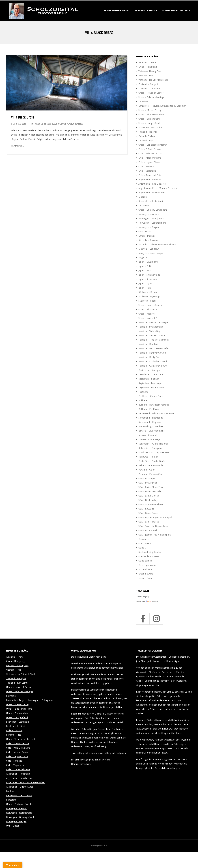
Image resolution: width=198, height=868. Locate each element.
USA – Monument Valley (151, 491)
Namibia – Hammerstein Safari (154, 348)
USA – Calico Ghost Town (151, 487)
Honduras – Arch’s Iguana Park (154, 452)
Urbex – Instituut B (148, 318)
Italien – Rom (145, 578)
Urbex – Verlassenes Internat (153, 145)
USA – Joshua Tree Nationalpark (155, 535)
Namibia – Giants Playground (153, 366)
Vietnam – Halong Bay (150, 71)
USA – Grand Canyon (149, 513)
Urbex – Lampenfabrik (150, 123)
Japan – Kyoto (145, 283)
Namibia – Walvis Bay (149, 331)
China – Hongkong (148, 67)
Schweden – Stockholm (150, 127)
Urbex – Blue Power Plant (151, 114)
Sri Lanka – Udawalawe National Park (157, 244)
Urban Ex (78, 124)
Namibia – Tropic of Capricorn (154, 340)
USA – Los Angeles (148, 483)
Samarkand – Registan (150, 422)
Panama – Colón (147, 470)
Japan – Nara (145, 288)
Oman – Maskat (146, 236)
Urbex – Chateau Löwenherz (153, 210)
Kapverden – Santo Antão (151, 201)
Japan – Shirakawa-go (149, 275)
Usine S (142, 548)
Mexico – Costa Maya (149, 439)
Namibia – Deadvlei (148, 344)
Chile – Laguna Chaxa (149, 162)
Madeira (143, 197)
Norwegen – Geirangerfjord (152, 223)
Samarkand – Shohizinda (151, 418)
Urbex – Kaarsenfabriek (150, 305)
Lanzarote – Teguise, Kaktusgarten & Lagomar (162, 106)
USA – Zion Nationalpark (151, 504)
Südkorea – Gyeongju (149, 296)
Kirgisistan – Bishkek (149, 379)
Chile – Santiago (146, 166)
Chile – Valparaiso (147, 171)
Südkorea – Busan (148, 292)
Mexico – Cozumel (148, 435)
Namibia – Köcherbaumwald (153, 361)
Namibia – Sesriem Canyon (152, 335)
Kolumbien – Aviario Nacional (153, 444)
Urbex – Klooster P (148, 314)
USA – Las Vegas (147, 478)
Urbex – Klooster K (148, 309)
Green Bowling (146, 574)
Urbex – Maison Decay (150, 110)
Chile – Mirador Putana (150, 158)
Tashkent (143, 392)
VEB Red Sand (145, 569)
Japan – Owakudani (148, 262)
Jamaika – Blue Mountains (152, 431)
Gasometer (144, 539)
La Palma (143, 101)
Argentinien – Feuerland (150, 179)
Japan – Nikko (145, 270)
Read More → (19, 146)
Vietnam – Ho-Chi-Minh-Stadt (153, 80)
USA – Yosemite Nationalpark (153, 526)
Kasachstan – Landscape (151, 374)
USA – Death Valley (148, 500)
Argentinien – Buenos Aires (152, 192)
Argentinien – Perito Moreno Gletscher (158, 188)
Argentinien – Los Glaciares (152, 184)
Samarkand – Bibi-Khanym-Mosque (156, 413)
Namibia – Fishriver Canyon (152, 353)
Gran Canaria (145, 543)
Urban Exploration (144, 11)
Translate (152, 601)
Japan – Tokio (145, 266)
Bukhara (143, 400)
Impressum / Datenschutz (176, 11)
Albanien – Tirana (147, 62)
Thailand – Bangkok (148, 84)
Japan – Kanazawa (148, 279)
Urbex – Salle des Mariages (152, 97)
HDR (58, 124)
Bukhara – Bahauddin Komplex (154, 405)
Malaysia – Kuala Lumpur (151, 253)
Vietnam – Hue (146, 75)
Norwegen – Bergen (149, 227)
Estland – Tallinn (147, 136)
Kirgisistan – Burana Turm (151, 387)
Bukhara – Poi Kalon (149, 409)
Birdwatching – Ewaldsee (151, 426)
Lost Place (67, 124)
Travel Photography (115, 11)
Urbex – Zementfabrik (149, 119)
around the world (45, 124)
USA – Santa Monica (149, 496)
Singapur (143, 257)
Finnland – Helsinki (148, 132)
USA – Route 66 (146, 509)
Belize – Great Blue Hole (151, 465)
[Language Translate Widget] (147, 597)
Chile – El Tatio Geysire (150, 149)
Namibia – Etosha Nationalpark (154, 322)
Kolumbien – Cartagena (150, 448)
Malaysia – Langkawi (149, 249)
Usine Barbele (145, 561)
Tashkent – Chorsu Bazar (151, 396)
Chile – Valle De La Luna (151, 153)
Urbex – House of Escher (151, 93)
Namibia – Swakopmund (151, 327)
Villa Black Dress (23, 117)
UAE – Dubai (145, 231)
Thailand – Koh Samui (149, 88)
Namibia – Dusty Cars (149, 357)
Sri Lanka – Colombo (149, 240)
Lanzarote (144, 205)
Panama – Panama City (150, 474)
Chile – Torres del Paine (150, 175)
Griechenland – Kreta (149, 556)
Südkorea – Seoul (147, 301)
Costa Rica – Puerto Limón (152, 461)
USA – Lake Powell (148, 530)
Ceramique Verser (147, 565)
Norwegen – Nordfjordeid (151, 218)
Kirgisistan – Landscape (150, 383)
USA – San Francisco (149, 522)
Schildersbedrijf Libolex (150, 552)
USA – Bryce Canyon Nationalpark (155, 517)
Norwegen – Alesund (149, 214)
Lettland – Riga (146, 140)
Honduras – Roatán (148, 457)
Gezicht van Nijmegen (149, 370)
